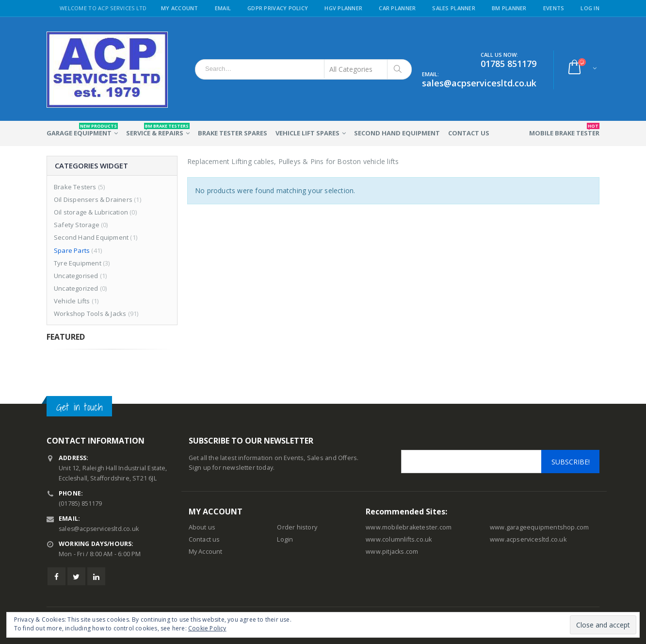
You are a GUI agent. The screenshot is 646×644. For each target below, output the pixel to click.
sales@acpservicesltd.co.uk (100, 529)
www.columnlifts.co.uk (399, 539)
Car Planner (397, 8)
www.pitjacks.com (392, 552)
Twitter (76, 576)
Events (554, 8)
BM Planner (509, 8)
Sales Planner (454, 8)
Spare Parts (72, 250)
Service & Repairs (158, 130)
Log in (590, 8)
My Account (180, 8)
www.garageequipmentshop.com (539, 527)
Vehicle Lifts (72, 301)
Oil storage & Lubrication (91, 212)
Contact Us (469, 133)
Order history (297, 527)
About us (202, 527)
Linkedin (96, 576)
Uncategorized (76, 288)
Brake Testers (75, 187)
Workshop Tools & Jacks (90, 314)
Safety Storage (77, 225)
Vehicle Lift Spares (307, 133)
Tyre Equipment (78, 263)
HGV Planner (343, 8)
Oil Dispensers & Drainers (93, 199)
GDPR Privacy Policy (278, 8)
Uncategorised (76, 276)
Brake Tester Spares (233, 133)
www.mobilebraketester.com (409, 527)
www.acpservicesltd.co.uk (528, 539)
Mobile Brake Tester (564, 130)
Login (285, 539)
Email (223, 8)
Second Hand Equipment (397, 133)
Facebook (57, 576)
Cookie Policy (207, 628)
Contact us (204, 539)
